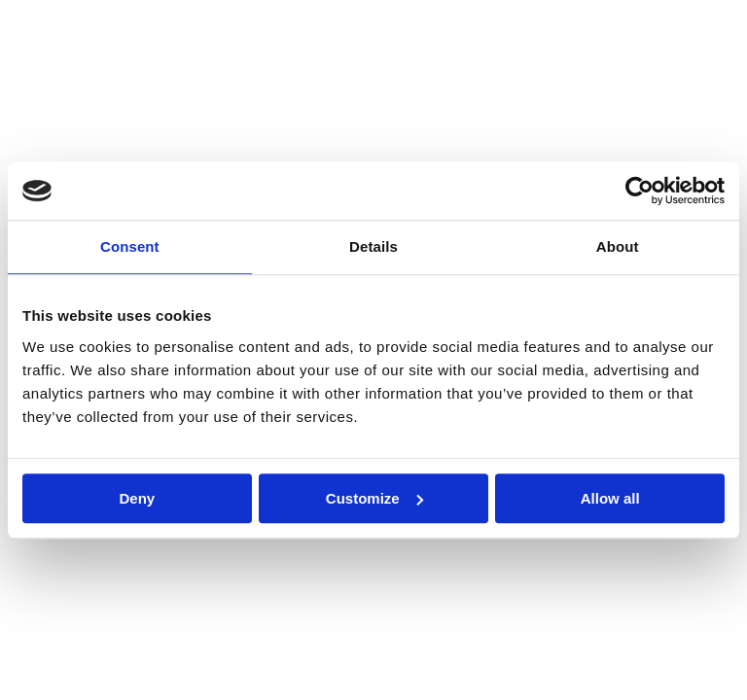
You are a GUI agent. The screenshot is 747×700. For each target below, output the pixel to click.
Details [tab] (373, 246)
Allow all (610, 498)
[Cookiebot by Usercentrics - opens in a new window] (640, 191)
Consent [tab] (130, 246)
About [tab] (618, 246)
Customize (374, 498)
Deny (137, 498)
